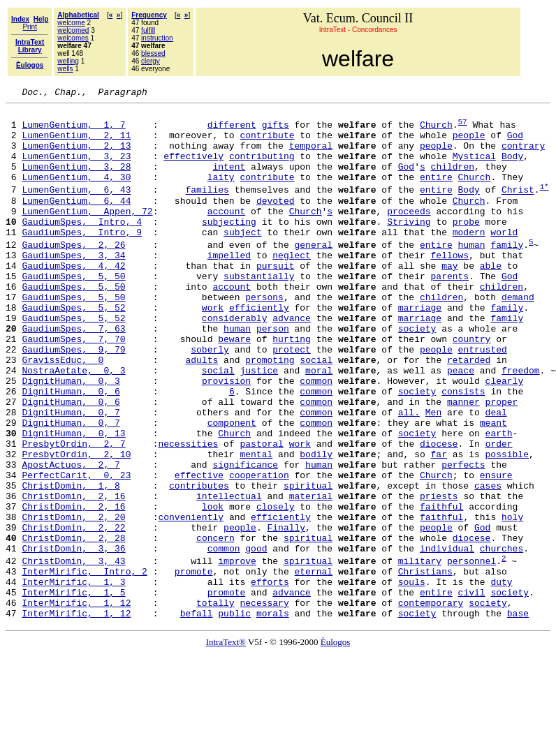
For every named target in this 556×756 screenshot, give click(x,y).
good (256, 638)
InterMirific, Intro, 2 (84, 665)
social (316, 412)
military (420, 653)
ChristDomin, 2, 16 (73, 575)
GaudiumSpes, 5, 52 (73, 349)
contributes (199, 563)
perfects (463, 538)
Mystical (474, 168)
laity (221, 193)
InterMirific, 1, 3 (73, 678)
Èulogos (336, 744)
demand (518, 336)
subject (243, 259)
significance (245, 538)
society (417, 374)
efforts (270, 678)
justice (259, 424)
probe (466, 246)
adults (202, 412)
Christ (518, 209)
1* (544, 205)
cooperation (259, 550)
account (227, 234)
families (207, 209)
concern (215, 625)
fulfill (148, 30)
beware (234, 387)
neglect (292, 286)
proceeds (409, 234)
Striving (409, 246)
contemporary (431, 703)
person (273, 374)
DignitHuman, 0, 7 (71, 475)
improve (237, 653)
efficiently (259, 349)
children (453, 181)
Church (436, 131)
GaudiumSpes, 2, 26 (73, 274)
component (232, 487)
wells (65, 69)
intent (229, 181)
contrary (523, 156)
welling (68, 61)
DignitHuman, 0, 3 (71, 437)
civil (472, 690)
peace (461, 424)
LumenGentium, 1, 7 (73, 131)
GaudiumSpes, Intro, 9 (82, 259)
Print (30, 27)
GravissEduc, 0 (63, 412)
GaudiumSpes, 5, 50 (73, 311)
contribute (267, 143)
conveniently (191, 600)
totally (215, 703)
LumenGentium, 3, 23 (76, 168)
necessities (188, 512)
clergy (151, 61)
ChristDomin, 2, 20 (73, 600)
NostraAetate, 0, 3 (73, 424)
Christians (425, 665)
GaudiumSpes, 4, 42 (73, 299)
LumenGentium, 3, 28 (76, 181)
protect (292, 399)
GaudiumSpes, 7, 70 (73, 387)
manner (463, 462)
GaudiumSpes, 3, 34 (73, 286)
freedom (521, 424)
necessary (264, 703)
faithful (441, 588)
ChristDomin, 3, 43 (73, 653)
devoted (276, 221)
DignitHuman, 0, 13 (73, 500)
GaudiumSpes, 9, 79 (73, 399)
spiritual (308, 563)
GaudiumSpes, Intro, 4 (82, 246)
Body (512, 168)
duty (501, 678)
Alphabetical (78, 15)
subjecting (229, 246)
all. (409, 475)
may (449, 299)
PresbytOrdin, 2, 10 (76, 525)
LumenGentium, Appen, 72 (87, 234)
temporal (311, 156)
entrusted (483, 399)
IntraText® (226, 744)
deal (496, 475)
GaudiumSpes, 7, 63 (73, 374)
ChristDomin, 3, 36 (73, 638)
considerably (235, 362)
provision (226, 437)
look (213, 588)
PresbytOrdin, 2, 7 (73, 512)
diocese (439, 512)
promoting (270, 412)
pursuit (276, 299)
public (234, 716)
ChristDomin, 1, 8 (71, 563)
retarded (469, 412)
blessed (153, 53)
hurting (292, 387)
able (491, 299)
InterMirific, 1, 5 (73, 690)
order (499, 512)
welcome (71, 23)
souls (412, 678)
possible (507, 525)
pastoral (261, 512)
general (313, 274)
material (311, 575)
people (469, 143)
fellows (449, 286)
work (213, 349)
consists (463, 450)
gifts (276, 131)
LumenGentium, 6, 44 (76, 221)
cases (488, 563)
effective (199, 550)
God (515, 143)
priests (439, 575)
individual (447, 638)
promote (194, 665)
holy (512, 600)
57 (463, 127)
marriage (420, 349)
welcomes (73, 38)
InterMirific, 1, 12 (76, 703)
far (439, 525)
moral (319, 424)
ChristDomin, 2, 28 (73, 625)
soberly (210, 399)
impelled (229, 286)
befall (197, 716)
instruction (157, 38)
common (316, 437)
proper (501, 462)
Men (433, 475)
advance (292, 362)
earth (498, 500)
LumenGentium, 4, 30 (76, 193)
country (472, 387)
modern (469, 259)
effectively (193, 168)
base (518, 716)
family (507, 274)
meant (493, 487)
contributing (262, 168)
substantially (259, 311)
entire (436, 193)
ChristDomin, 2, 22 (73, 613)
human (471, 274)
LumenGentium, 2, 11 (76, 143)
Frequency (149, 15)
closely (276, 588)
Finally (286, 613)
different (232, 131)
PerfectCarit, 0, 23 (76, 550)
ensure (496, 550)
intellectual (229, 575)
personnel (471, 653)
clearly (504, 437)
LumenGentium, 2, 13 (76, 156)
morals (273, 716)
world (504, 259)
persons (264, 336)
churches (502, 638)
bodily (316, 525)
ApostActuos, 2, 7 (71, 538)
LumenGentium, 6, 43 (76, 209)
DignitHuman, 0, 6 (71, 450)
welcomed (73, 30)
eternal (313, 665)
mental (256, 525)
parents (449, 311)
